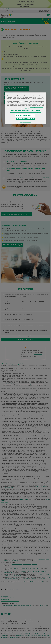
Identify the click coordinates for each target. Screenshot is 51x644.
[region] (25, 108)
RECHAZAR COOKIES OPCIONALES (25, 116)
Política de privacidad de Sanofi (36, 107)
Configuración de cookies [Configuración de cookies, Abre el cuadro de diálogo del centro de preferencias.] (25, 122)
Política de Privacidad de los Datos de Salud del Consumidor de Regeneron (25, 112)
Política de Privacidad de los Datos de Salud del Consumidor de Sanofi (25, 110)
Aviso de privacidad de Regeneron (25, 109)
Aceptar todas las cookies (25, 119)
